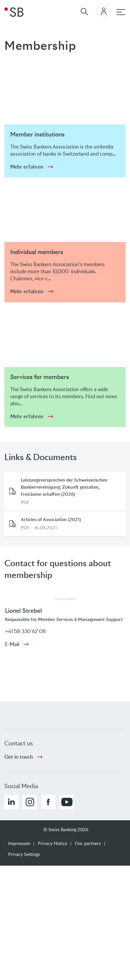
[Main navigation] (121, 12)
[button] (11, 802)
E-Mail (12, 644)
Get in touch (19, 757)
